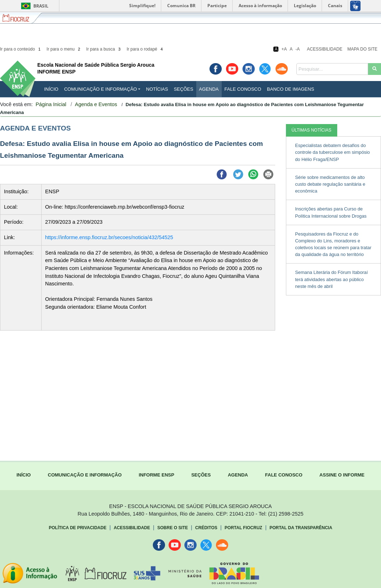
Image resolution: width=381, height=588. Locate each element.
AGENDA (238, 475)
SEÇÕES (201, 475)
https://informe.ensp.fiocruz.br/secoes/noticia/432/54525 (109, 237)
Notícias (157, 89)
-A (298, 49)
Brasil (34, 6)
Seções (183, 89)
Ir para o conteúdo (21, 49)
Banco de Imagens (290, 89)
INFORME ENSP (157, 475)
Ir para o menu (64, 49)
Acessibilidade (325, 49)
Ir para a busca (104, 49)
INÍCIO (51, 89)
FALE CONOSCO (284, 475)
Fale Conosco (243, 89)
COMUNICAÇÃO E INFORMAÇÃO (85, 475)
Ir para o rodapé (145, 49)
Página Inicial (51, 104)
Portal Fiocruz (243, 528)
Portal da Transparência (301, 528)
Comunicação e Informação (101, 89)
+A (284, 49)
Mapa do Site (362, 49)
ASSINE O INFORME (342, 475)
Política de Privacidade (78, 528)
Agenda (209, 89)
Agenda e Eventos (96, 104)
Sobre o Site (172, 528)
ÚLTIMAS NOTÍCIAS (312, 130)
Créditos (206, 528)
